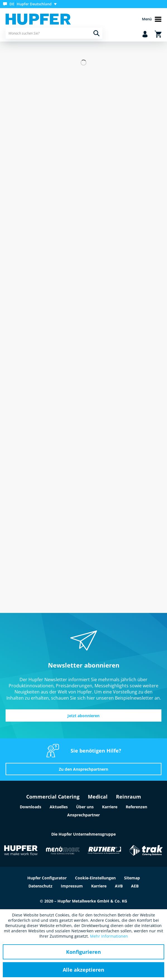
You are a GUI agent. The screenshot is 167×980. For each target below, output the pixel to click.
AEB (135, 886)
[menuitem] (31, 4)
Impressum (72, 886)
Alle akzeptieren (83, 970)
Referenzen (136, 807)
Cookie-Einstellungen (95, 878)
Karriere (110, 807)
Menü (152, 19)
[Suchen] (96, 33)
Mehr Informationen (109, 936)
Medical (98, 797)
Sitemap (132, 878)
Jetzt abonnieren (83, 716)
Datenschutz (40, 886)
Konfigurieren (83, 952)
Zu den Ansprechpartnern (83, 769)
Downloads (31, 807)
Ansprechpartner (83, 815)
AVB (119, 886)
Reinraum (129, 797)
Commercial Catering (53, 797)
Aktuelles (59, 807)
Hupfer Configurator (47, 878)
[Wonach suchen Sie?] (54, 33)
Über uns (85, 807)
